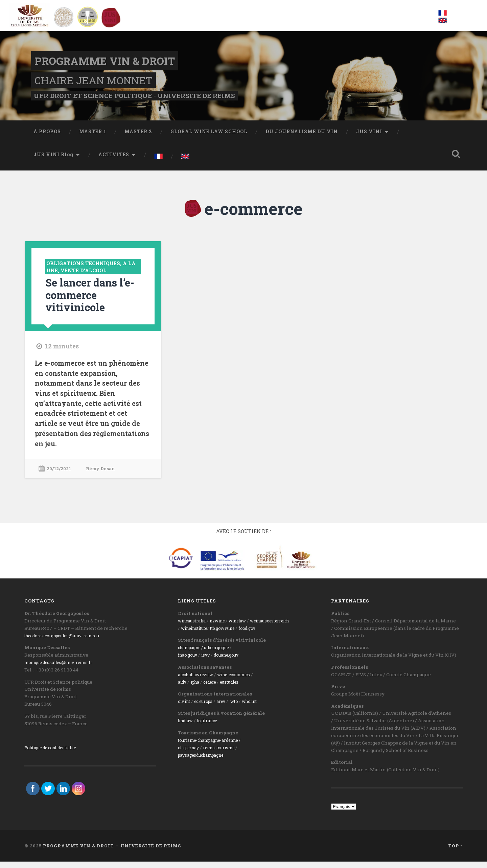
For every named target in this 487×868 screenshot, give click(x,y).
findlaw (187, 727)
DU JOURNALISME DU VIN (302, 139)
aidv (183, 688)
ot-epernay (190, 754)
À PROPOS (47, 139)
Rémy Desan (105, 475)
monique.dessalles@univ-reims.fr (63, 669)
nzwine (222, 627)
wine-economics (242, 681)
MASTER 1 (93, 139)
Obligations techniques (87, 271)
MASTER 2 (138, 139)
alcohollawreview (198, 681)
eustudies (238, 688)
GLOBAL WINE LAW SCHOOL (209, 139)
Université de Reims (151, 852)
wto (241, 708)
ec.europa (207, 708)
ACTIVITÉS (114, 162)
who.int (259, 708)
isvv (209, 662)
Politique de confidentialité (55, 754)
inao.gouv (189, 662)
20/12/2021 (61, 475)
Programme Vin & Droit (104, 64)
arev (227, 708)
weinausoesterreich (282, 627)
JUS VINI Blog (53, 162)
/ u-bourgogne (221, 654)
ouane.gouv (233, 662)
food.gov (258, 635)
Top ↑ (455, 852)
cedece (215, 688)
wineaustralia (193, 627)
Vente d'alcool (97, 278)
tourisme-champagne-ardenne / (214, 747)
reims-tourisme (225, 754)
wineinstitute (197, 635)
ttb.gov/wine (230, 635)
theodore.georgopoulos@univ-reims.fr (68, 642)
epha (198, 688)
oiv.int (185, 708)
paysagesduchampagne (204, 761)
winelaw (245, 627)
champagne (191, 654)
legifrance (211, 727)
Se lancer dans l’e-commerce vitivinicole (88, 302)
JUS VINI (369, 139)
